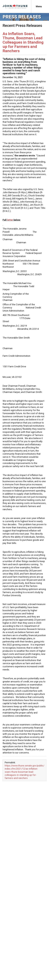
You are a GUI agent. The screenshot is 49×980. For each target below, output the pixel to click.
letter (10, 220)
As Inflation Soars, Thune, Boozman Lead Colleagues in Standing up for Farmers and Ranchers (23, 42)
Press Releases (22, 17)
